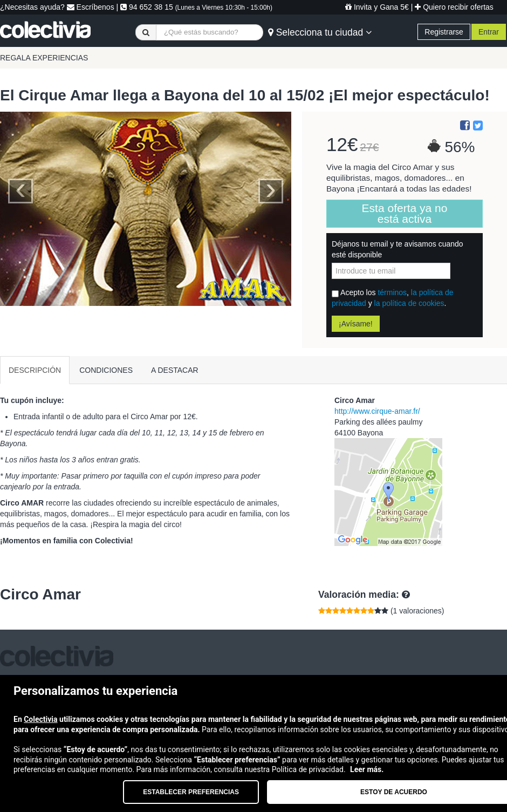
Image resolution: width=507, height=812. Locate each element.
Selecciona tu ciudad (320, 32)
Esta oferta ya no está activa (405, 213)
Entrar (489, 32)
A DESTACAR (175, 370)
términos (392, 292)
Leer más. (367, 769)
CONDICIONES (106, 370)
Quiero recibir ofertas (454, 7)
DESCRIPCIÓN (35, 370)
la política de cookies (409, 303)
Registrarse (444, 32)
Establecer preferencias (191, 792)
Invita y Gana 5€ (377, 7)
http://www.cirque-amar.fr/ (377, 411)
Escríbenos (91, 7)
